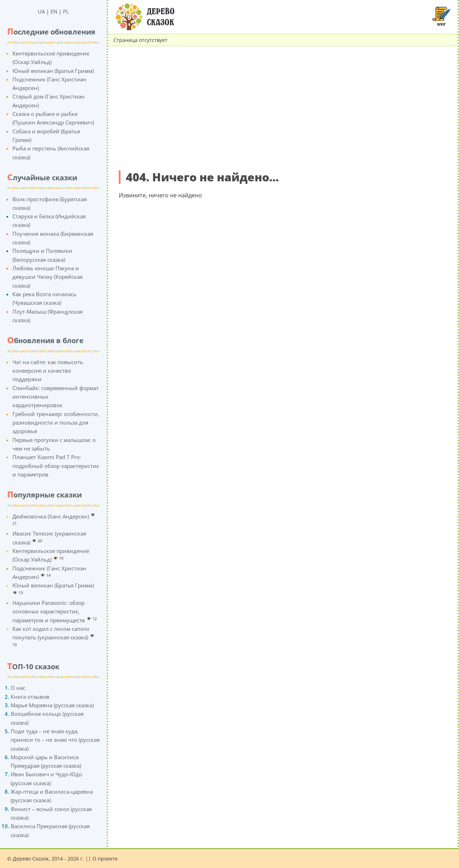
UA (41, 11)
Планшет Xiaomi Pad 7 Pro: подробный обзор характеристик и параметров (56, 466)
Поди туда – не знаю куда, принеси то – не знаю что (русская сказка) (55, 740)
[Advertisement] (283, 109)
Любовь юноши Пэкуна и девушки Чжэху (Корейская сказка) (47, 277)
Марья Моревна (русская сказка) (52, 705)
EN (54, 11)
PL (66, 11)
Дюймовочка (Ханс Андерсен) (51, 516)
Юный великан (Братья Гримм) (53, 71)
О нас (18, 688)
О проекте (105, 859)
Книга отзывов (30, 697)
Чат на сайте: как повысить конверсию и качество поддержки (48, 371)
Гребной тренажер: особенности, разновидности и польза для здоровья (56, 423)
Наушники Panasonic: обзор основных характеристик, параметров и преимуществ (49, 611)
